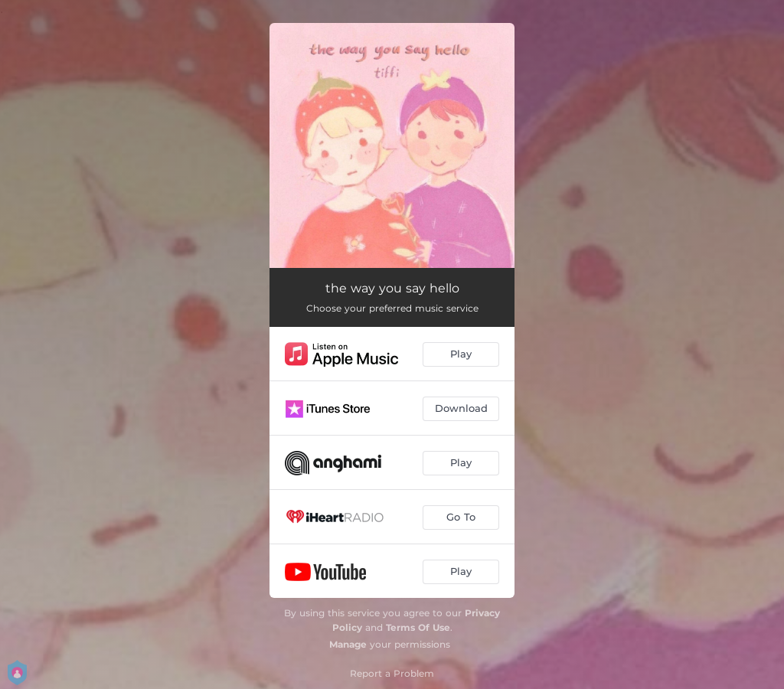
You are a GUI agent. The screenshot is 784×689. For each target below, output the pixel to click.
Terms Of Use (418, 627)
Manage (348, 644)
